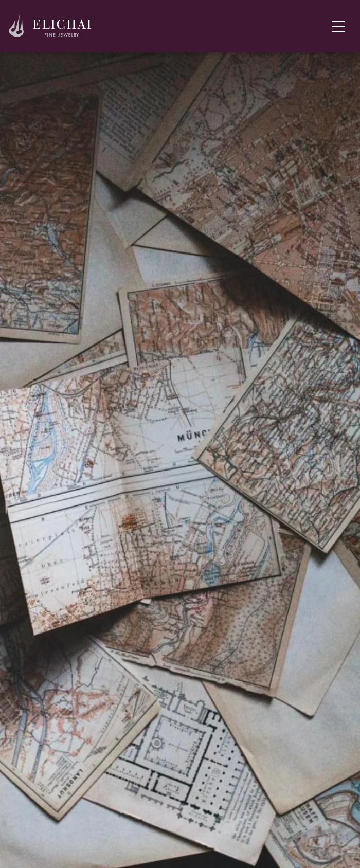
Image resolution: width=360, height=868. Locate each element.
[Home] (50, 26)
